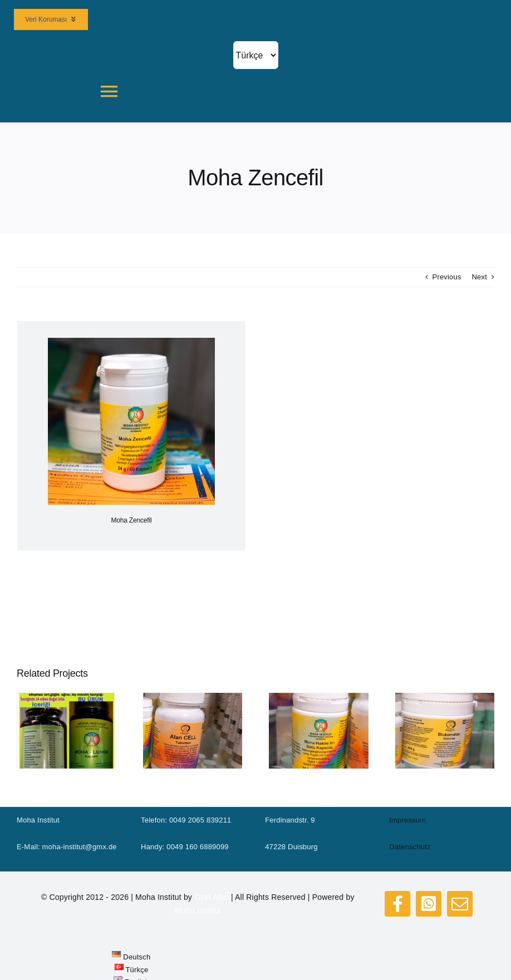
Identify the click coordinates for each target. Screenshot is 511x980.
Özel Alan (212, 897)
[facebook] (397, 904)
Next (479, 277)
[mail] (460, 904)
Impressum (407, 820)
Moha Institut (198, 910)
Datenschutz (410, 847)
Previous (447, 277)
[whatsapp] (429, 904)
